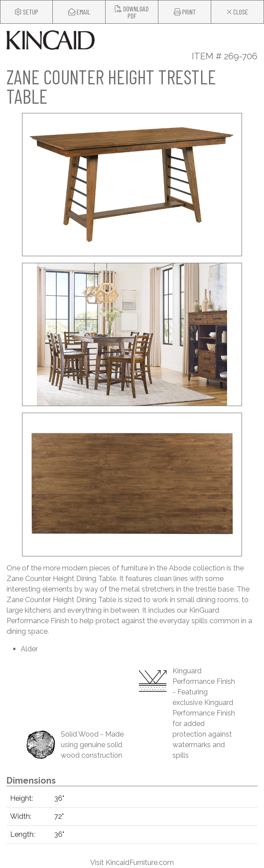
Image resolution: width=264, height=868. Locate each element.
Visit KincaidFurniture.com (132, 863)
